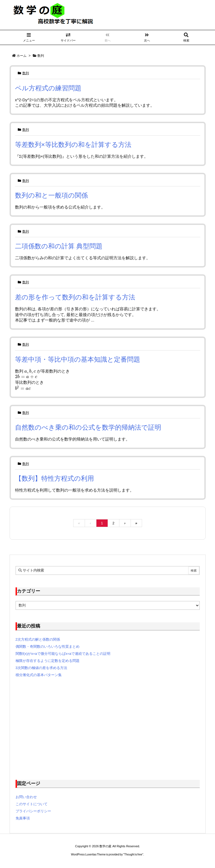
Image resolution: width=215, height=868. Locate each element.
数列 (26, 73)
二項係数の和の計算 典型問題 (59, 246)
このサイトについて (32, 804)
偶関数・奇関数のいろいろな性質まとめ (48, 646)
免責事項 (23, 818)
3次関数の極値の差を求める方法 (41, 668)
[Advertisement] (108, 728)
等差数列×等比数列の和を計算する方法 (73, 145)
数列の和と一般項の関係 (51, 195)
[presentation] (30, 371)
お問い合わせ (26, 797)
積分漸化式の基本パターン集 (39, 675)
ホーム (22, 56)
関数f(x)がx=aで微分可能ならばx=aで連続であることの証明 (63, 654)
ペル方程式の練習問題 (48, 88)
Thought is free (133, 854)
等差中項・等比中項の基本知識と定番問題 (78, 359)
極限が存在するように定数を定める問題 (48, 661)
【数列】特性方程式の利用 (55, 478)
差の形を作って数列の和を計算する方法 (75, 297)
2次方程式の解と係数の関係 (38, 639)
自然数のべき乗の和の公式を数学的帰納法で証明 (88, 427)
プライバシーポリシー (33, 811)
